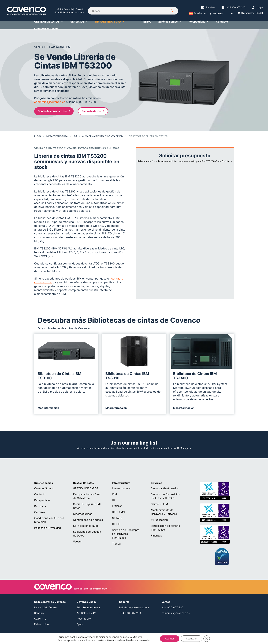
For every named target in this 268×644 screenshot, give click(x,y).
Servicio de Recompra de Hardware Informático (126, 534)
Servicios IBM (159, 504)
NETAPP (117, 518)
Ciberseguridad (83, 514)
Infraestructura (121, 488)
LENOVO (117, 506)
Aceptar (170, 638)
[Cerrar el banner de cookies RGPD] (207, 639)
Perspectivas (42, 500)
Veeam (77, 541)
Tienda (116, 544)
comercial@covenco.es (176, 613)
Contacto (40, 494)
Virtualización (159, 520)
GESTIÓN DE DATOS (86, 488)
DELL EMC (118, 512)
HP (114, 500)
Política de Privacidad (47, 528)
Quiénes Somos (44, 488)
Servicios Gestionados (165, 488)
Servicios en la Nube (86, 526)
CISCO (116, 524)
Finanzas (156, 536)
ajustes (146, 640)
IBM (114, 494)
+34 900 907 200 (130, 613)
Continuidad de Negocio (88, 520)
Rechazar (191, 638)
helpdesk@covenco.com (134, 607)
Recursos (40, 506)
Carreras (40, 512)
